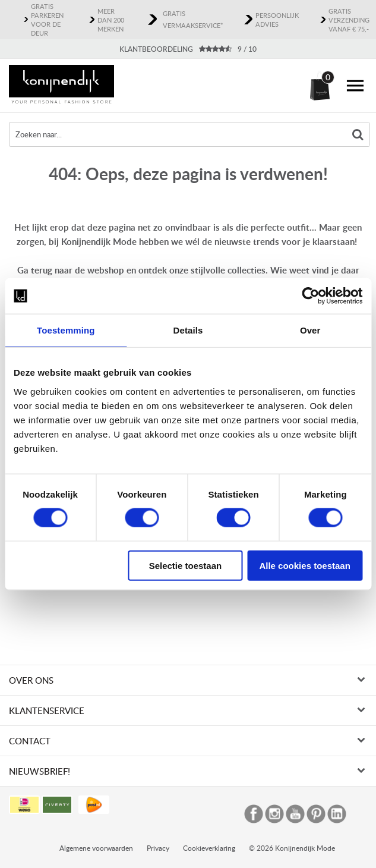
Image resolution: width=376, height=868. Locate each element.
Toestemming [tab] (66, 330)
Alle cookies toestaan (304, 565)
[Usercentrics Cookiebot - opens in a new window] (310, 296)
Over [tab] (310, 330)
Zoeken (358, 134)
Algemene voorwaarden (96, 783)
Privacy (158, 783)
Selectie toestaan (186, 565)
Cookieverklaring (209, 783)
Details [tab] (188, 330)
